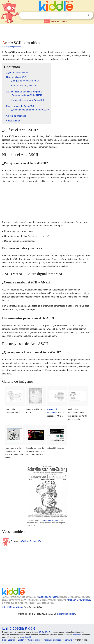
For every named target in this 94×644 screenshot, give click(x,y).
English (64, 21)
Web (47, 21)
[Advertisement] (47, 32)
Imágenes (55, 21)
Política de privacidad (52, 640)
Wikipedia (77, 635)
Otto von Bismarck (51, 520)
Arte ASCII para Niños (12, 607)
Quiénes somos (34, 640)
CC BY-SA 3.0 (44, 632)
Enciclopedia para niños (12, 47)
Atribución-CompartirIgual (79, 600)
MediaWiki (27, 637)
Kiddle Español (8, 640)
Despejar (84, 15)
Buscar (90, 15)
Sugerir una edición (66, 614)
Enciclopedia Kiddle (49, 597)
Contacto (68, 640)
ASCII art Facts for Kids (31, 541)
